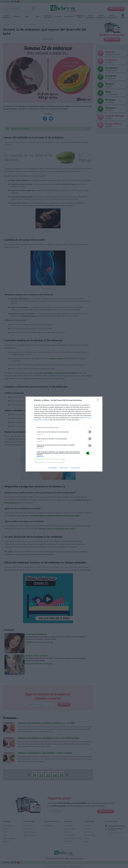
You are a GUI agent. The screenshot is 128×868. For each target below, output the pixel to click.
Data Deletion (53, 468)
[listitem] (64, 427)
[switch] (89, 432)
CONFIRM (50, 461)
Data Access (64, 468)
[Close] (99, 400)
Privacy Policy (75, 468)
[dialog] (64, 434)
